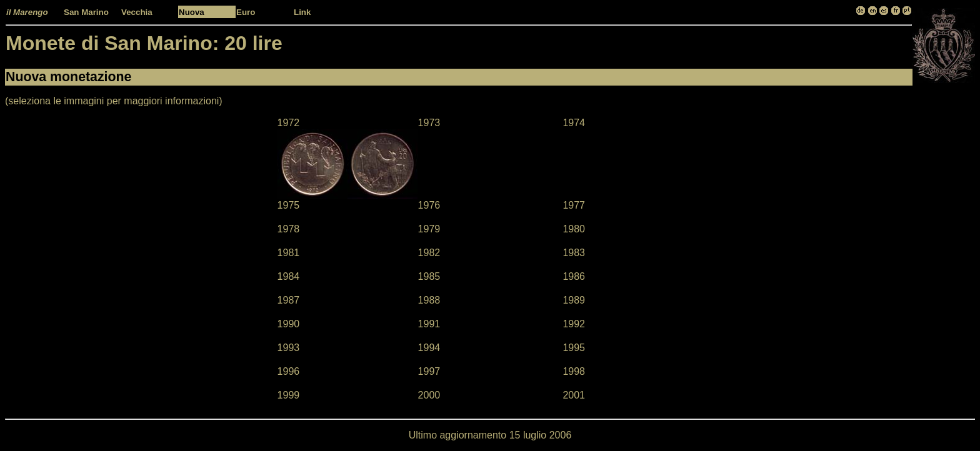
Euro (246, 12)
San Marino (86, 12)
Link (302, 12)
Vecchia (137, 12)
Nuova (192, 12)
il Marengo (27, 12)
